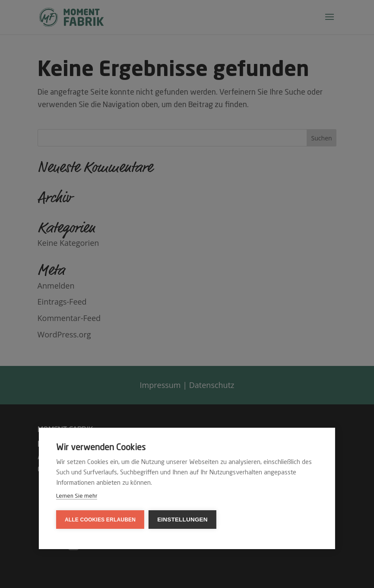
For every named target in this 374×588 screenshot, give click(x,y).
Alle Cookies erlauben (100, 520)
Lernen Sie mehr (77, 496)
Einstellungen (182, 520)
